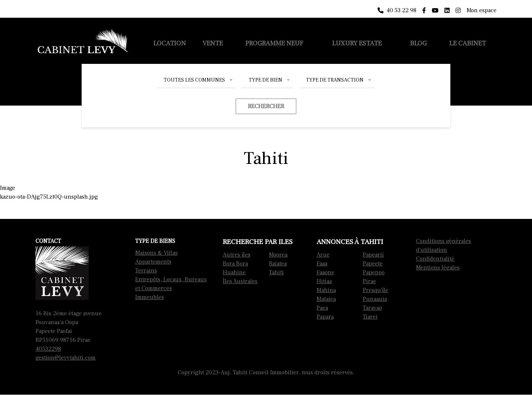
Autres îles (237, 255)
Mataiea (326, 299)
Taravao (372, 308)
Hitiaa (324, 281)
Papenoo (374, 272)
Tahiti (276, 272)
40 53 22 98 (397, 10)
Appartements (153, 262)
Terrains (146, 271)
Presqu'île (376, 290)
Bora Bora (235, 264)
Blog (418, 43)
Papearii (373, 255)
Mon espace (482, 10)
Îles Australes (240, 281)
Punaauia (375, 299)
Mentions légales (438, 268)
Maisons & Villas (156, 253)
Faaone (325, 272)
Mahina (326, 290)
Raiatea (278, 264)
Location (170, 43)
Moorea (278, 255)
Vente (213, 43)
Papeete (373, 264)
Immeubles (150, 297)
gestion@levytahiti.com (66, 358)
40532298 (48, 349)
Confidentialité (435, 259)
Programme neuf (274, 43)
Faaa (322, 264)
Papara (325, 317)
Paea (322, 308)
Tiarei (370, 317)
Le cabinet (468, 43)
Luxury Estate (357, 43)
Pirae (369, 281)
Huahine (234, 272)
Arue (323, 255)
